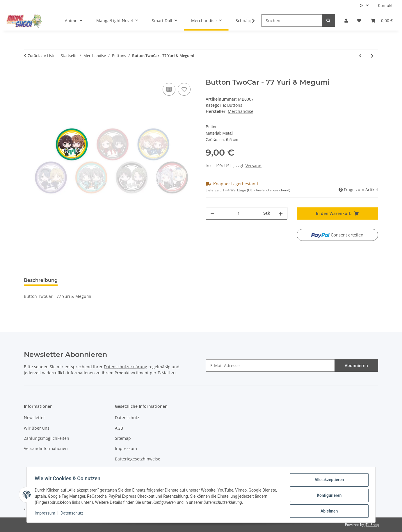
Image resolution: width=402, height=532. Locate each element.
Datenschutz (73, 514)
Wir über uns (37, 428)
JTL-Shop (372, 525)
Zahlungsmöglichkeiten (47, 438)
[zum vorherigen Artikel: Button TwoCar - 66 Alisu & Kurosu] (360, 56)
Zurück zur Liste (42, 56)
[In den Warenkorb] (29, 75)
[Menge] (239, 213)
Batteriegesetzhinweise (138, 459)
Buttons (235, 105)
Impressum (46, 514)
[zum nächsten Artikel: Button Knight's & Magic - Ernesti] (372, 56)
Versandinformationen (46, 448)
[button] (346, 21)
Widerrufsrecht (130, 469)
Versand (254, 166)
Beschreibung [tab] (41, 280)
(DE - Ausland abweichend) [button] (269, 190)
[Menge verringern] (212, 213)
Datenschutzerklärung (126, 367)
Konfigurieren (328, 496)
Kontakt (385, 5)
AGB (119, 428)
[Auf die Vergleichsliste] (169, 89)
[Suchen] (292, 21)
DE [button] (361, 5)
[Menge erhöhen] (281, 213)
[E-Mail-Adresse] (270, 365)
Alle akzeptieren (328, 481)
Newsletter (34, 418)
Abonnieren (356, 365)
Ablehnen (328, 511)
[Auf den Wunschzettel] (184, 89)
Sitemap (123, 438)
